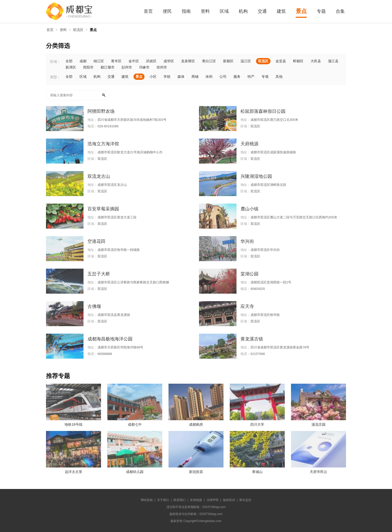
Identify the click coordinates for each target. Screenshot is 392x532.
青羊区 (116, 61)
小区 (153, 77)
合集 (340, 11)
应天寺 (247, 306)
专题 (321, 11)
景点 (301, 11)
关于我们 (163, 500)
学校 (167, 77)
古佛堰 (94, 306)
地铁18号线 (73, 424)
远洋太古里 (73, 472)
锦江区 (99, 61)
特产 (251, 77)
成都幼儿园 (135, 472)
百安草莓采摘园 (103, 209)
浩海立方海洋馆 (103, 144)
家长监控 (245, 500)
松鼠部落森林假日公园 (263, 111)
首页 (148, 11)
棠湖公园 (249, 274)
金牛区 (134, 61)
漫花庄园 (318, 424)
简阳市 (88, 67)
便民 (167, 11)
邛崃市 (144, 67)
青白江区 (209, 61)
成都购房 (196, 424)
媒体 (181, 77)
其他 (279, 77)
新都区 (228, 61)
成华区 (169, 61)
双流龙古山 (99, 176)
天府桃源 (249, 144)
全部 (69, 61)
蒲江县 (333, 61)
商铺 (195, 77)
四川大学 (257, 424)
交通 (262, 11)
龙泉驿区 (188, 61)
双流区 (78, 30)
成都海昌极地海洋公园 (110, 339)
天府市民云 (318, 472)
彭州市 (127, 67)
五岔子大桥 (99, 274)
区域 (224, 11)
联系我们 (179, 500)
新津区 (71, 67)
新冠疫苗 (196, 472)
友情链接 (196, 500)
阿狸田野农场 (101, 111)
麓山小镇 (249, 209)
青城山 (257, 472)
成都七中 (135, 424)
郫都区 (298, 61)
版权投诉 (229, 500)
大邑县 (316, 61)
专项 (265, 77)
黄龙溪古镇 (252, 339)
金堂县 (281, 61)
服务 (237, 77)
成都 (83, 61)
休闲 (209, 77)
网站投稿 (147, 500)
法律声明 (212, 500)
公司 (223, 77)
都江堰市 (107, 67)
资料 (205, 11)
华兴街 (247, 241)
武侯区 (151, 61)
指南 (186, 11)
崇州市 (162, 67)
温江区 (246, 61)
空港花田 (96, 241)
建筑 (281, 11)
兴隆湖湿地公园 (256, 176)
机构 (243, 11)
